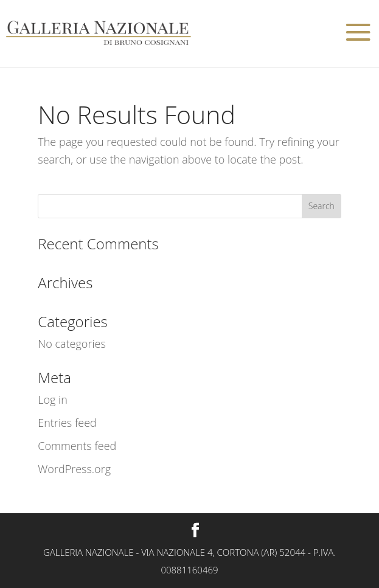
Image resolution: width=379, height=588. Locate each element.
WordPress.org (74, 469)
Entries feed (67, 423)
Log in (53, 399)
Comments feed (77, 446)
